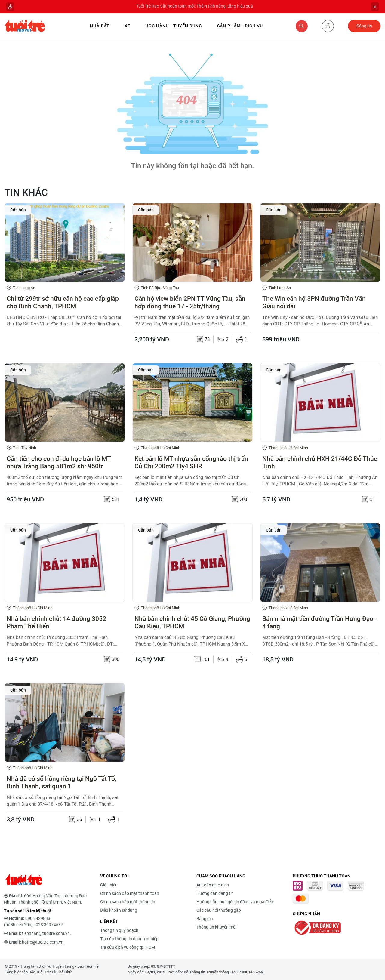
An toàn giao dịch (213, 885)
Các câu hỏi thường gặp (219, 910)
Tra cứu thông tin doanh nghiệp (129, 939)
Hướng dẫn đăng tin (215, 893)
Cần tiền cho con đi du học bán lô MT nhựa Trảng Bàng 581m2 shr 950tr (59, 462)
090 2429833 (38, 918)
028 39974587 (49, 925)
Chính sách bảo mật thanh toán (130, 893)
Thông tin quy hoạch (119, 930)
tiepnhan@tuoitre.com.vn (46, 933)
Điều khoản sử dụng (119, 910)
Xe (127, 26)
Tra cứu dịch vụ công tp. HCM (128, 947)
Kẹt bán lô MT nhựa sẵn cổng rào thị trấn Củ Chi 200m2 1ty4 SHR (191, 462)
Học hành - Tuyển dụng (174, 26)
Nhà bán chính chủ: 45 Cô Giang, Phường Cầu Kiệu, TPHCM (192, 623)
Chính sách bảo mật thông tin (128, 902)
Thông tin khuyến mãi (216, 927)
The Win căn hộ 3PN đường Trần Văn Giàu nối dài (314, 302)
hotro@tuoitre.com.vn (43, 942)
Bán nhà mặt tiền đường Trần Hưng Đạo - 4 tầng (320, 623)
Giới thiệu (109, 885)
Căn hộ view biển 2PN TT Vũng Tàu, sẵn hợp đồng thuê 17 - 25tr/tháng (190, 302)
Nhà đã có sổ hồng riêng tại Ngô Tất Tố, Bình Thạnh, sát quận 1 (62, 783)
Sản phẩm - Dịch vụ (240, 26)
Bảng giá (205, 919)
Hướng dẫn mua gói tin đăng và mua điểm (235, 902)
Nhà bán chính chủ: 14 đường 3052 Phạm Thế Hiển (56, 623)
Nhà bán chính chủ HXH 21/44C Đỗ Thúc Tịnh (320, 462)
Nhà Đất (100, 26)
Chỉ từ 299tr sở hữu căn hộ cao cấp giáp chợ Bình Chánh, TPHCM (63, 302)
